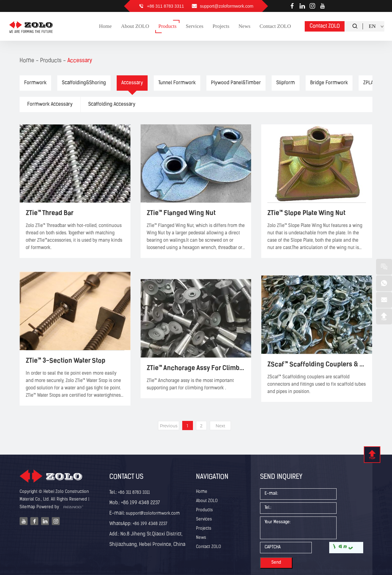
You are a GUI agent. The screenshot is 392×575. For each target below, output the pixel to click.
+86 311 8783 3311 (166, 6)
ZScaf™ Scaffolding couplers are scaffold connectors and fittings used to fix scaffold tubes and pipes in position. (317, 385)
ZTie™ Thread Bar (50, 213)
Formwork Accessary (50, 104)
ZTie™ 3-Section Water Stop (66, 360)
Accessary (80, 61)
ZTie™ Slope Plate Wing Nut (306, 213)
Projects (204, 529)
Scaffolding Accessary (112, 104)
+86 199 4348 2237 (149, 524)
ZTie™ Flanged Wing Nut (181, 213)
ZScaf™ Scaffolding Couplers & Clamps (317, 364)
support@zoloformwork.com (227, 6)
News (201, 538)
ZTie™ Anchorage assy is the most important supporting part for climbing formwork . (190, 385)
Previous (169, 426)
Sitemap (27, 507)
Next (220, 426)
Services (204, 519)
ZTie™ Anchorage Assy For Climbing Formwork (196, 368)
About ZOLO (207, 501)
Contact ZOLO (325, 26)
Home (27, 61)
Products (51, 61)
